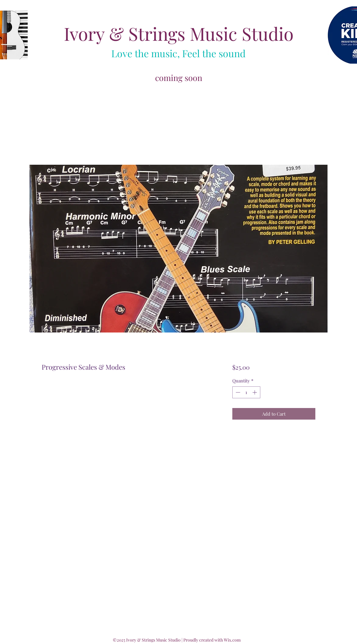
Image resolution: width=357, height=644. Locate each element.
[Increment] (255, 392)
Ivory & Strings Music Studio (179, 33)
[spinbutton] (246, 392)
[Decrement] (237, 392)
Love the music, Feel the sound (178, 53)
